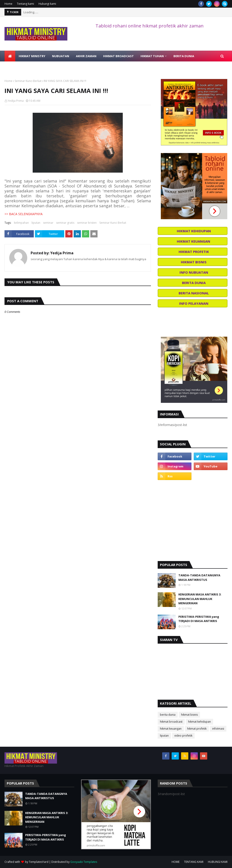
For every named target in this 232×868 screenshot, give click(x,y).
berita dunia (168, 715)
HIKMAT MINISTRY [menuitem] (32, 56)
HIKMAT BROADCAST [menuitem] (118, 56)
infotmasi (218, 729)
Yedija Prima (16, 101)
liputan (36, 223)
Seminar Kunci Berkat (28, 81)
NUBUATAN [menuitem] (61, 56)
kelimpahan (21, 223)
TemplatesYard (39, 862)
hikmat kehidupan (199, 722)
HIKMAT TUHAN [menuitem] (152, 56)
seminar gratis (65, 223)
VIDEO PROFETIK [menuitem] (20, 67)
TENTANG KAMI (194, 862)
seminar (48, 223)
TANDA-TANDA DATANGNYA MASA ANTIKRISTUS (199, 577)
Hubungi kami (47, 4)
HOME (176, 862)
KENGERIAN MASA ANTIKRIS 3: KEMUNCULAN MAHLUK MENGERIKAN (200, 599)
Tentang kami (25, 4)
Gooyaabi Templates (84, 862)
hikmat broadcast (171, 722)
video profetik (183, 736)
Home (8, 4)
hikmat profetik (197, 729)
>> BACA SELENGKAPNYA (24, 214)
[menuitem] (10, 56)
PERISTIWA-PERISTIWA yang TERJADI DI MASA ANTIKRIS (199, 619)
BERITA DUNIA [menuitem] (184, 56)
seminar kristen (87, 223)
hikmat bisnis (189, 715)
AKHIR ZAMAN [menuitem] (86, 56)
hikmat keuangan (171, 729)
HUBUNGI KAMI (218, 862)
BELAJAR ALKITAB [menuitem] (51, 67)
